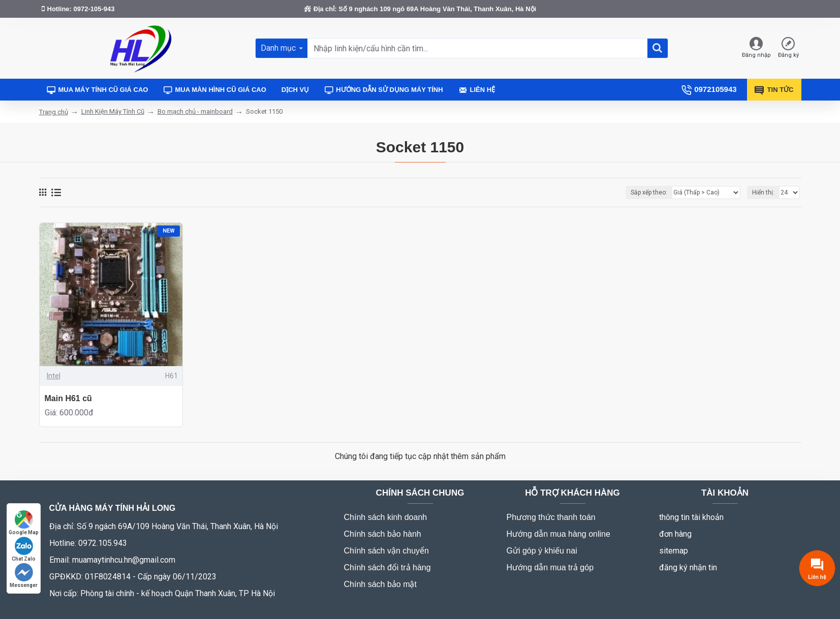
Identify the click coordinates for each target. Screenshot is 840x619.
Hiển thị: (763, 192)
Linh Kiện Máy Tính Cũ (113, 111)
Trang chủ (54, 112)
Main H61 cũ (68, 398)
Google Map (24, 523)
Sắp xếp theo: (649, 192)
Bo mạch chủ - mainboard (195, 111)
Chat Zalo (24, 549)
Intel (54, 376)
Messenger (24, 576)
